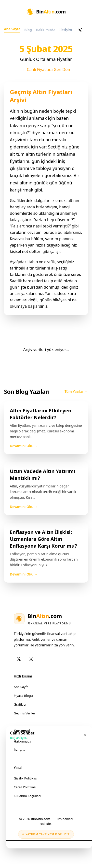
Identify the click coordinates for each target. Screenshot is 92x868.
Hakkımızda (22, 741)
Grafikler (20, 704)
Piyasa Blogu (23, 696)
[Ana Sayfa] (46, 12)
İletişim (19, 750)
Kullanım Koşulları (27, 796)
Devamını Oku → (24, 446)
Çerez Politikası (25, 787)
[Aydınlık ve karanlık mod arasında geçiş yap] (80, 30)
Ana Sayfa (21, 687)
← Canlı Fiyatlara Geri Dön (46, 69)
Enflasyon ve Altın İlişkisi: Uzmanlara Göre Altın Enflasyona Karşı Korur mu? (43, 539)
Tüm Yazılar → (76, 391)
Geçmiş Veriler (25, 713)
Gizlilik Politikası (26, 778)
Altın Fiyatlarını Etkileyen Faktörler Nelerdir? (41, 414)
